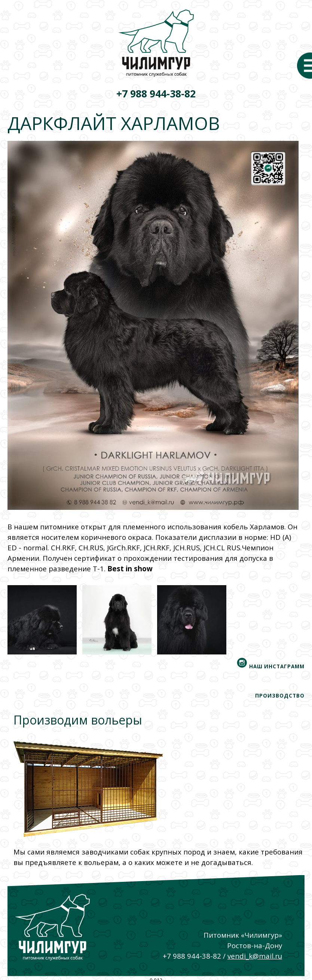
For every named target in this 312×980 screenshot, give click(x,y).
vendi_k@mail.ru (255, 956)
